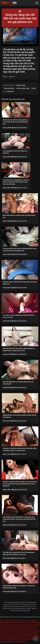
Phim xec (18, 625)
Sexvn (5, 641)
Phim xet (6, 633)
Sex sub (19, 633)
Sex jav (9, 635)
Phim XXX (22, 623)
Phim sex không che (6, 631)
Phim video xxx (25, 629)
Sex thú (28, 623)
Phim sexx (3, 625)
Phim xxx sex (19, 627)
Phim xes (16, 631)
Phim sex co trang (13, 641)
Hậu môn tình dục (9, 88)
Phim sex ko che (28, 639)
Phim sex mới (32, 625)
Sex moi (24, 625)
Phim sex (16, 623)
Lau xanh (20, 635)
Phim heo (34, 629)
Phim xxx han (28, 627)
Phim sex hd (33, 635)
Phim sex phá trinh (16, 621)
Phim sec (22, 631)
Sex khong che (5, 621)
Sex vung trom (26, 621)
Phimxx (25, 637)
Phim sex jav (11, 625)
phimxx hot (10, 91)
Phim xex (13, 633)
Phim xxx (19, 637)
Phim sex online (18, 639)
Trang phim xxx (15, 629)
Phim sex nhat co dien (23, 88)
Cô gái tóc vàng (21, 85)
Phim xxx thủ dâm (9, 627)
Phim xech (23, 641)
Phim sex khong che (28, 633)
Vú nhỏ (33, 88)
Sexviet (14, 635)
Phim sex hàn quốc (32, 631)
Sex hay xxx (6, 629)
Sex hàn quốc (35, 623)
